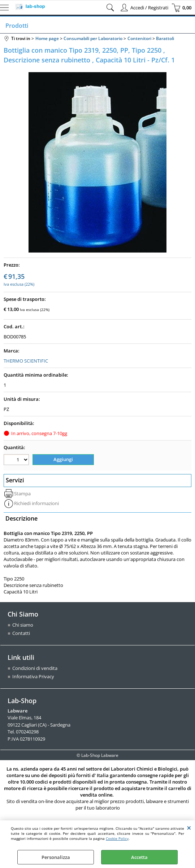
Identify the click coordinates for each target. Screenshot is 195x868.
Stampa (22, 494)
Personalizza (56, 857)
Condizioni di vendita (35, 668)
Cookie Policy (117, 838)
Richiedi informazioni (36, 504)
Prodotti (17, 26)
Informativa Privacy (33, 677)
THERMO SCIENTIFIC (26, 361)
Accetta (139, 857)
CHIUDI (189, 828)
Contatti (21, 634)
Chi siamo (23, 625)
